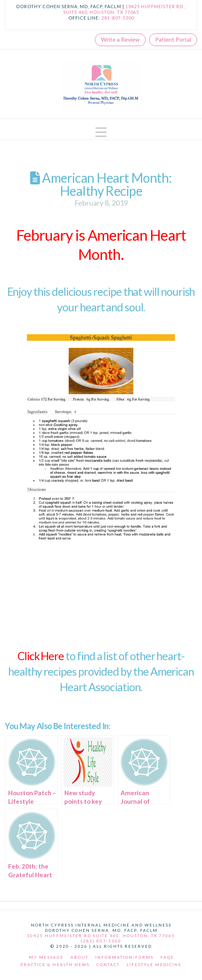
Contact (108, 964)
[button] (101, 132)
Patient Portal (173, 39)
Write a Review (120, 39)
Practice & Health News (55, 964)
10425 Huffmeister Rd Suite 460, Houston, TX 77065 (101, 936)
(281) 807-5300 (101, 941)
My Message (46, 957)
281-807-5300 (118, 18)
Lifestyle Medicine (154, 964)
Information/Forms (124, 957)
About (79, 957)
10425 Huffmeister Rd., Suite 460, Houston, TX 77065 (124, 9)
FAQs (167, 957)
